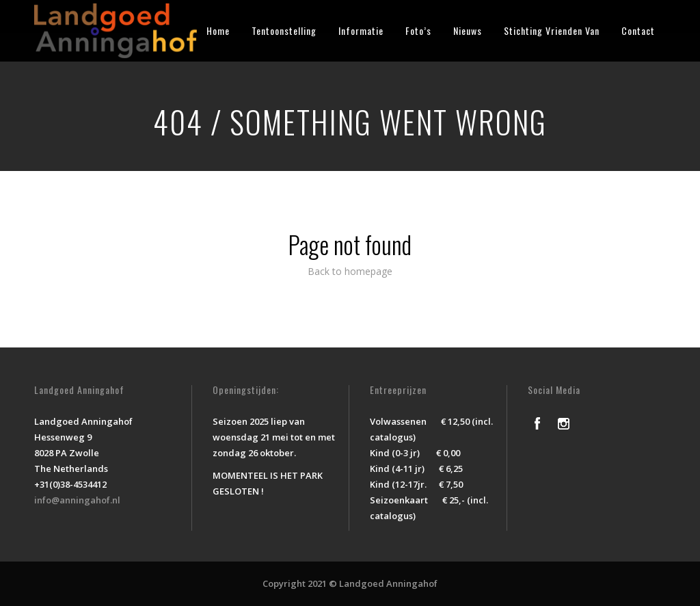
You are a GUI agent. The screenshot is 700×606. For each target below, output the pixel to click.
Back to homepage (350, 271)
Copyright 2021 (295, 583)
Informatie (361, 30)
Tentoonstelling (284, 30)
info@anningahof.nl (77, 500)
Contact (638, 30)
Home (218, 30)
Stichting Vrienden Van (552, 30)
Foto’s (418, 30)
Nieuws (468, 30)
